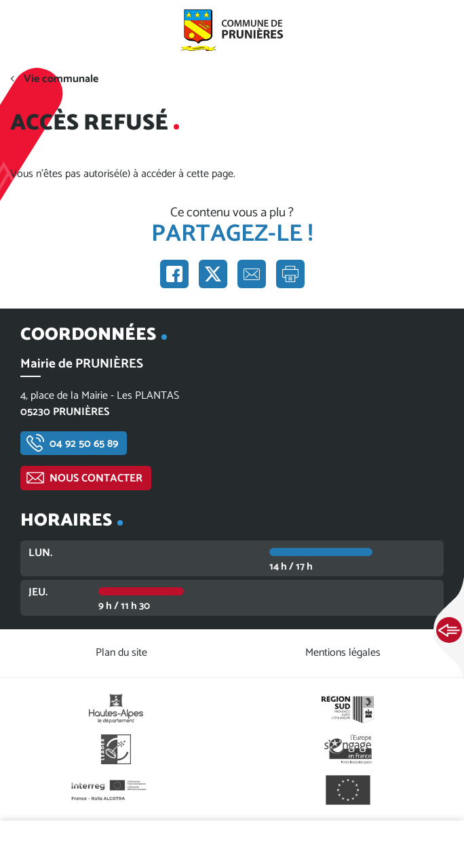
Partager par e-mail (252, 274)
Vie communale (61, 79)
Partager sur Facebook (174, 274)
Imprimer (290, 274)
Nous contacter (96, 478)
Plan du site (121, 653)
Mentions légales (343, 653)
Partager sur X (213, 274)
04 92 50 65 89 (84, 444)
